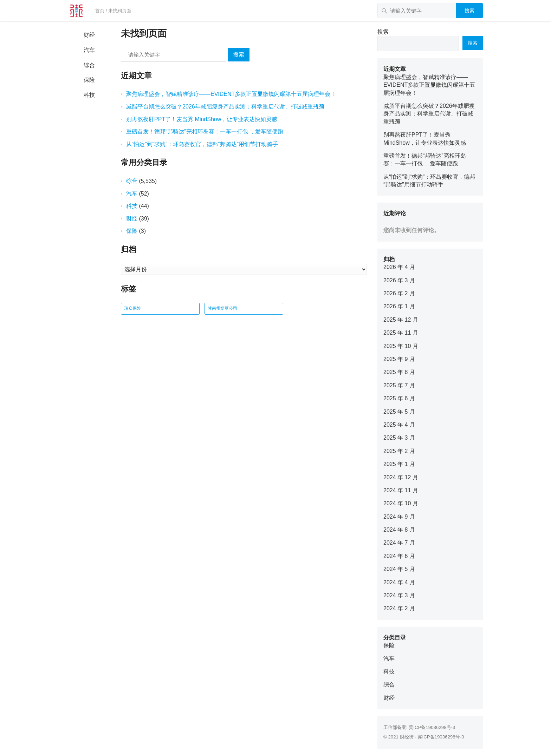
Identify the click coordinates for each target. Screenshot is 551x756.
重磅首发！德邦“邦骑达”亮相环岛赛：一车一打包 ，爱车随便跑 (205, 132)
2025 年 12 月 (401, 320)
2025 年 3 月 (399, 438)
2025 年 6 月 (399, 398)
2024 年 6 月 (399, 556)
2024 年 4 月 (399, 582)
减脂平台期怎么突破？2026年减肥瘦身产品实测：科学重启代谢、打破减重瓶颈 (225, 107)
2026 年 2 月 (399, 293)
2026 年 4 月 (399, 267)
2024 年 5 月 (399, 569)
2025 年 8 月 (399, 372)
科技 (89, 95)
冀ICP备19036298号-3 (432, 727)
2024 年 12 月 (401, 477)
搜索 (469, 11)
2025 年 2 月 (399, 451)
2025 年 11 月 (401, 333)
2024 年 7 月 (399, 543)
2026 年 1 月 (399, 306)
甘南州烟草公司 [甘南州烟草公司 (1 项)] (222, 308)
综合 (89, 65)
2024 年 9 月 (399, 517)
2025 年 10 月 (401, 346)
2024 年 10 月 (401, 503)
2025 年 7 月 (399, 385)
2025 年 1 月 (399, 464)
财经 (89, 35)
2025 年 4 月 (399, 425)
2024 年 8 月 (399, 530)
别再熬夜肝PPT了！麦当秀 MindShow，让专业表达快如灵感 (202, 119)
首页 (100, 11)
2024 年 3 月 (399, 595)
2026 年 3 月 (399, 280)
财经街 (407, 737)
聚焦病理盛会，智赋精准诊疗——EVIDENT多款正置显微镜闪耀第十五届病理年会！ (231, 94)
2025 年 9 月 (399, 359)
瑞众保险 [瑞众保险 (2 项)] (132, 308)
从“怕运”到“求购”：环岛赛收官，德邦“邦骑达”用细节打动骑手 (202, 144)
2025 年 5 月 (399, 412)
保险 (89, 80)
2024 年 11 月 (401, 490)
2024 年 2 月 (399, 608)
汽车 (89, 50)
